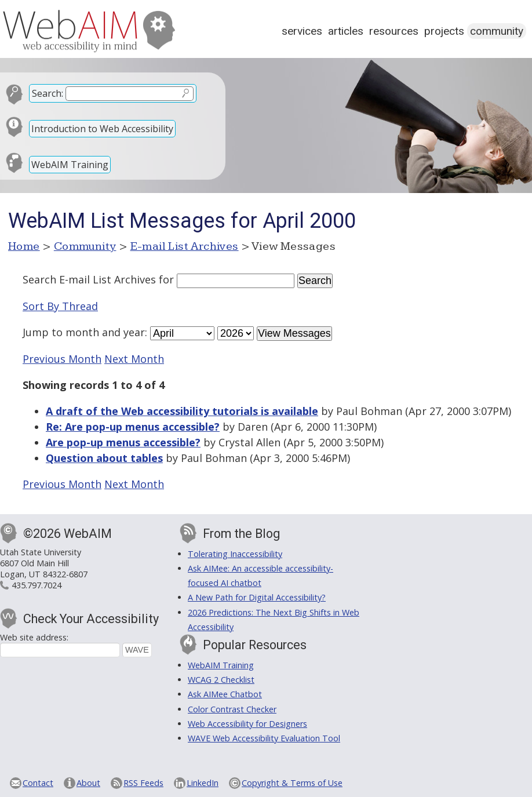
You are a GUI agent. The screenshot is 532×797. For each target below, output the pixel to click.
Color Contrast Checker (232, 709)
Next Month (134, 359)
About (88, 783)
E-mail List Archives (185, 246)
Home (24, 246)
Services (302, 31)
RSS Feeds (143, 783)
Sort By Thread (60, 306)
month (82, 332)
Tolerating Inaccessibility (235, 554)
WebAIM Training (70, 165)
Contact (38, 783)
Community (497, 31)
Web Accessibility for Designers (247, 724)
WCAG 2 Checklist (221, 680)
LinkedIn (203, 783)
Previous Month (62, 359)
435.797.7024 (37, 585)
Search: (48, 93)
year (134, 332)
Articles (346, 31)
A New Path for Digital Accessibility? (257, 597)
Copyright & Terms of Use (292, 783)
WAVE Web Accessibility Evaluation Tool (264, 738)
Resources (394, 31)
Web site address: (34, 637)
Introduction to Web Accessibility (102, 129)
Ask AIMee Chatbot (225, 694)
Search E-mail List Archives (89, 279)
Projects (444, 31)
